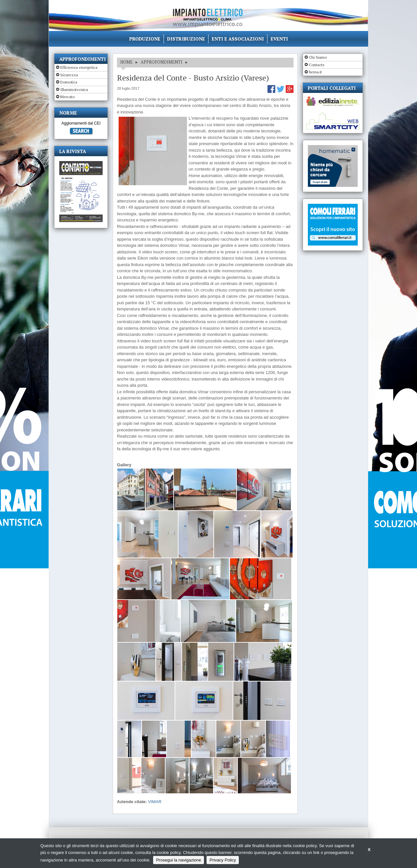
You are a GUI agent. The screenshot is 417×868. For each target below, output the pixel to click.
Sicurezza (69, 75)
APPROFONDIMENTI (162, 62)
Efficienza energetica (79, 67)
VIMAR (155, 802)
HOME (126, 62)
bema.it (315, 72)
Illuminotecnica (74, 90)
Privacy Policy (223, 860)
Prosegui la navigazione (179, 860)
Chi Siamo (318, 57)
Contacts (317, 65)
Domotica (69, 82)
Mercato (67, 97)
